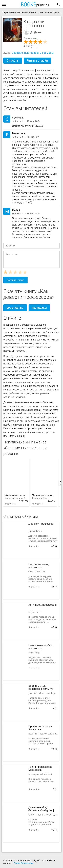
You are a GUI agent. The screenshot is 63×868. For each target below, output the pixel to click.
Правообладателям (24, 863)
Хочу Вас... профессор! (43, 605)
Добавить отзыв (15, 280)
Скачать (13, 61)
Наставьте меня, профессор (39, 566)
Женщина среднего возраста (16, 497)
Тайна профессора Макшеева (40, 768)
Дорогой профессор (41, 524)
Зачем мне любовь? (44, 497)
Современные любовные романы (33, 53)
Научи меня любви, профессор (40, 647)
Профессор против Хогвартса (40, 728)
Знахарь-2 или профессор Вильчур (41, 687)
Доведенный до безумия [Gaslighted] (41, 809)
